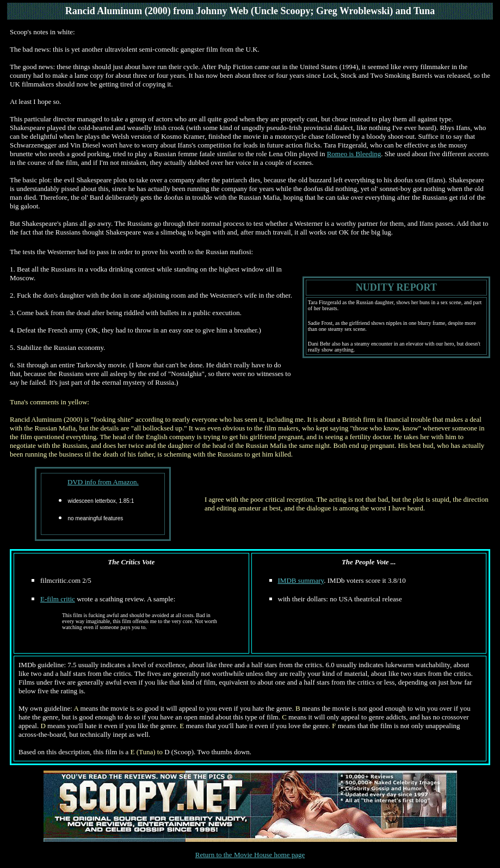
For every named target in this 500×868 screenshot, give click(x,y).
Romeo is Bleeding (354, 154)
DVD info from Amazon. (103, 482)
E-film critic (58, 599)
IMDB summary (301, 580)
